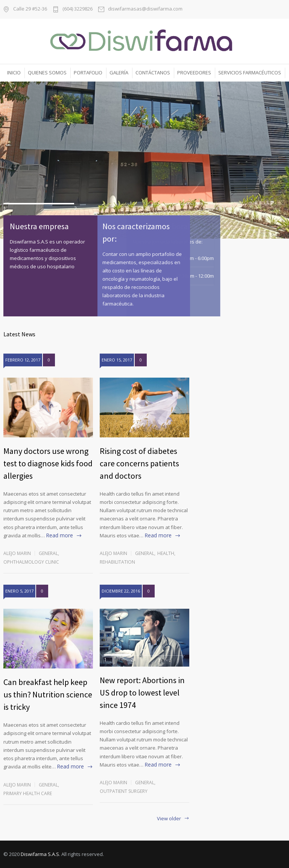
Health (166, 553)
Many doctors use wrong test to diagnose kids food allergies (48, 463)
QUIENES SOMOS (47, 73)
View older (169, 819)
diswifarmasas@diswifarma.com (145, 9)
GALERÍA (119, 73)
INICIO (14, 73)
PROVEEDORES (194, 73)
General (48, 553)
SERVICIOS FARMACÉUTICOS (250, 73)
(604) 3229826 (78, 9)
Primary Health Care (28, 793)
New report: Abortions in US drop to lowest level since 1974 (142, 693)
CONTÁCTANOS (153, 73)
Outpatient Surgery (124, 791)
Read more (59, 535)
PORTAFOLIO (88, 73)
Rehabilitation (117, 562)
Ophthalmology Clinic (31, 562)
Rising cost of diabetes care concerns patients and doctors (139, 463)
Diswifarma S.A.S (40, 854)
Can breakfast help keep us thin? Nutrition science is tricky (48, 694)
